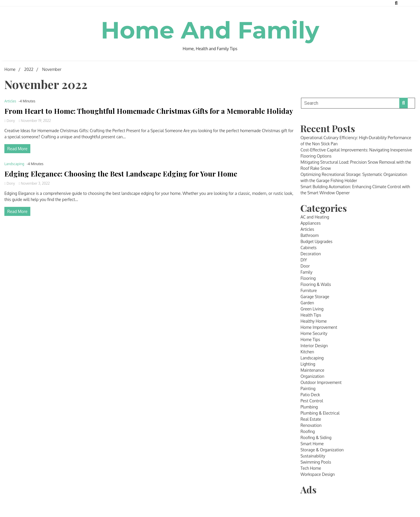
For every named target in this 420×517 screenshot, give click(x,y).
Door (305, 266)
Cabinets (308, 248)
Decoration (311, 254)
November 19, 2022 (35, 121)
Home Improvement (319, 327)
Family (306, 272)
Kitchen (307, 352)
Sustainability (313, 456)
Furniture (309, 290)
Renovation (311, 425)
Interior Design (314, 346)
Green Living (312, 309)
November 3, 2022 (34, 183)
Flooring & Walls (316, 284)
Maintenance (312, 370)
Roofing (308, 431)
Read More (17, 149)
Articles (10, 101)
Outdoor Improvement (321, 382)
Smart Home (312, 444)
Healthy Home (314, 321)
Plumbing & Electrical (320, 413)
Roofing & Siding (316, 437)
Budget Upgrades (316, 241)
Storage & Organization (322, 450)
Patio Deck (310, 395)
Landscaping (14, 164)
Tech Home (311, 468)
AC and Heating (315, 217)
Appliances (310, 223)
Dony (10, 121)
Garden (307, 303)
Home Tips (310, 339)
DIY (304, 260)
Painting (308, 388)
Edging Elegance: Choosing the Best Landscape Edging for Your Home (121, 174)
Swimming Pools (316, 462)
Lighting (308, 364)
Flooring (308, 278)
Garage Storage (315, 297)
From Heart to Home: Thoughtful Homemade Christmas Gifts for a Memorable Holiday (149, 111)
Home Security (314, 333)
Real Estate (311, 419)
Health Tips (311, 315)
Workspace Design (318, 474)
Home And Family (210, 30)
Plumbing (309, 407)
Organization (312, 376)
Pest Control (312, 401)
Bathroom (309, 235)
